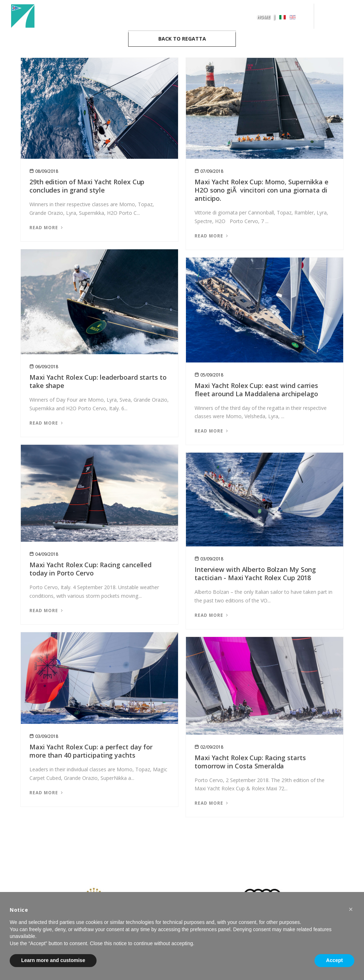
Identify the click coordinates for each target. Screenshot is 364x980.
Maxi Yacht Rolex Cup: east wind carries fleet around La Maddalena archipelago (256, 390)
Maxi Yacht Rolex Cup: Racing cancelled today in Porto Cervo (90, 569)
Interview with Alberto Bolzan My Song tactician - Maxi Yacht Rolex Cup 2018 (255, 574)
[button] (351, 909)
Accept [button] (334, 960)
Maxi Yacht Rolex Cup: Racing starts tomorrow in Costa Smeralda (250, 762)
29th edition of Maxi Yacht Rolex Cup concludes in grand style (87, 186)
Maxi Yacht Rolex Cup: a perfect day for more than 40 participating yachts (91, 751)
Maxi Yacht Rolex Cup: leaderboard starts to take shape (98, 381)
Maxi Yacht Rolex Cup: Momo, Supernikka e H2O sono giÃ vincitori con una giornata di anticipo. (262, 190)
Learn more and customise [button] (53, 960)
